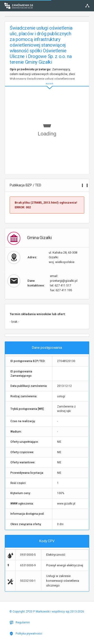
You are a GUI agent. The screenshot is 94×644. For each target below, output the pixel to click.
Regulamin (20, 622)
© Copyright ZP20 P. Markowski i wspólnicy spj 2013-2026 (47, 612)
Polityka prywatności (26, 634)
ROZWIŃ (47, 80)
